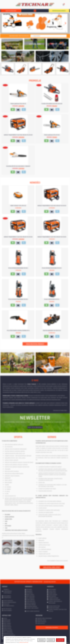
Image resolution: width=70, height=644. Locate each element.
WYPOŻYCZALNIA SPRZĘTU (59, 11)
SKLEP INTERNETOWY (11, 11)
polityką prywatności (24, 642)
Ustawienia (51, 640)
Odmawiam (41, 640)
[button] (35, 11)
